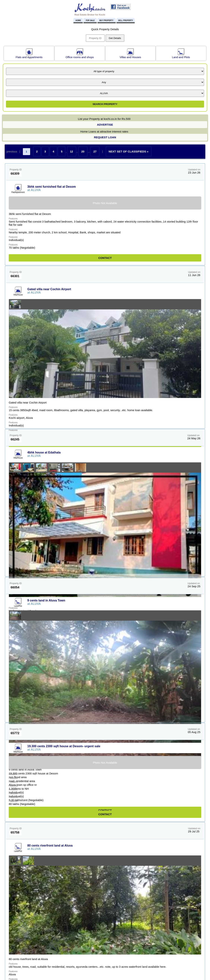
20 (83, 151)
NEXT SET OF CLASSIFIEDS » (129, 151)
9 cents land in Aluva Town (46, 600)
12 (72, 151)
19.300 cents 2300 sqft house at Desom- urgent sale (64, 746)
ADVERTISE (105, 125)
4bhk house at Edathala (44, 452)
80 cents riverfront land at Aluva (50, 846)
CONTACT (105, 258)
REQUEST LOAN (105, 137)
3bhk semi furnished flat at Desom (52, 187)
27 (95, 151)
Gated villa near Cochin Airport (49, 289)
